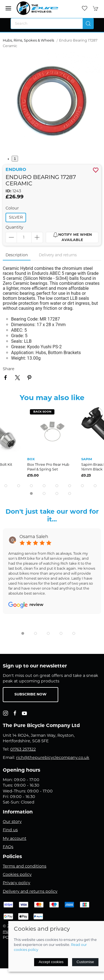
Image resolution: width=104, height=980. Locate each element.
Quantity (14, 228)
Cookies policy (17, 875)
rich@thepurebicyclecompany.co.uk (53, 758)
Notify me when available (72, 237)
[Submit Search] (88, 24)
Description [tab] (17, 255)
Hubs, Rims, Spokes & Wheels (28, 41)
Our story (12, 822)
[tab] (6, 486)
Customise (85, 962)
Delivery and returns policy (30, 892)
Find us (10, 830)
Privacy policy (17, 883)
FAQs (8, 847)
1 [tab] (15, 159)
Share (9, 369)
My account (15, 839)
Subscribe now (31, 695)
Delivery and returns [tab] (58, 255)
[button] (8, 8)
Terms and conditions (25, 867)
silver (16, 218)
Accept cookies (51, 962)
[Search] (52, 24)
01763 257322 (23, 750)
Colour (12, 208)
